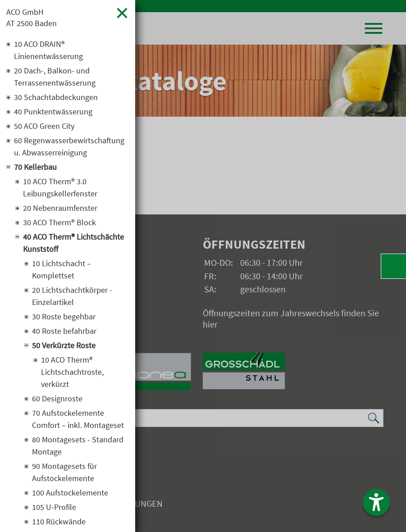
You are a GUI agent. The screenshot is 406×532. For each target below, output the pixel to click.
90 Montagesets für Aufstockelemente (64, 472)
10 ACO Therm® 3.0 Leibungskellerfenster (60, 187)
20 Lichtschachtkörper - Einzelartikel (72, 296)
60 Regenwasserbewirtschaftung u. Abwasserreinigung (69, 146)
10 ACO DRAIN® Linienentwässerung (48, 50)
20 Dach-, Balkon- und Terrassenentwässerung (55, 77)
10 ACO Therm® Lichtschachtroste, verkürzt (72, 372)
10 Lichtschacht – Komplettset (62, 269)
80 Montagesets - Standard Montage (78, 446)
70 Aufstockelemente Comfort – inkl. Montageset (78, 419)
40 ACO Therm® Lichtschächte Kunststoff (73, 243)
